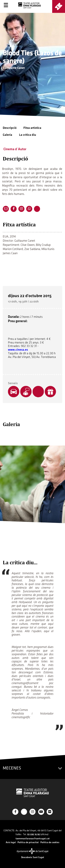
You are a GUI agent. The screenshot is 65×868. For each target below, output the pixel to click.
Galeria (7, 135)
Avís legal (11, 842)
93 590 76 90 (34, 835)
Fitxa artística (32, 128)
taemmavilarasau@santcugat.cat (33, 839)
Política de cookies (50, 842)
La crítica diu (28, 135)
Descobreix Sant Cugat (33, 857)
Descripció (10, 128)
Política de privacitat (28, 842)
